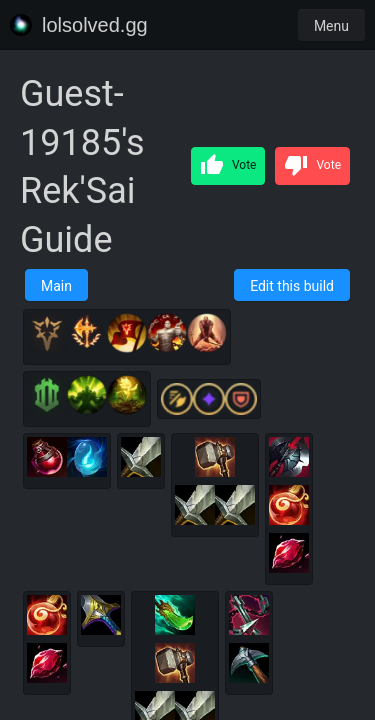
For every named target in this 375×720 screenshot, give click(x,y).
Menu (331, 26)
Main (56, 286)
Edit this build (292, 286)
